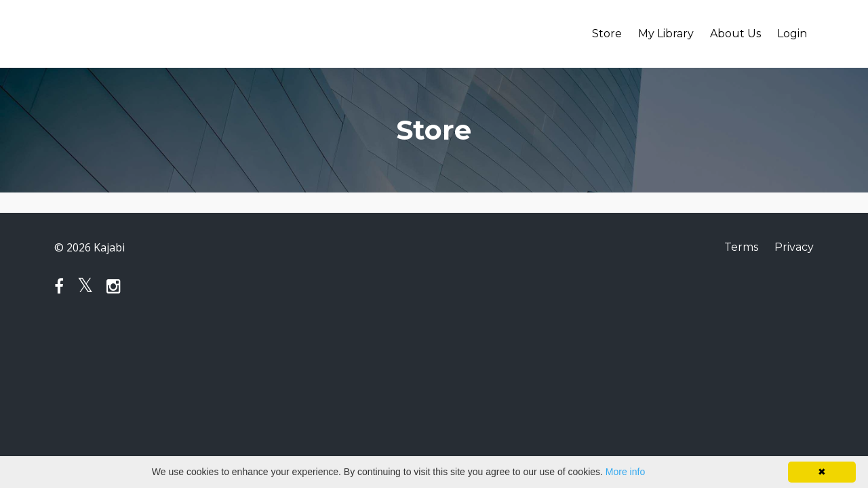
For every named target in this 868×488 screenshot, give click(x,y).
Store (607, 34)
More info (625, 472)
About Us (735, 34)
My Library (666, 34)
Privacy (794, 247)
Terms (741, 247)
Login (792, 34)
